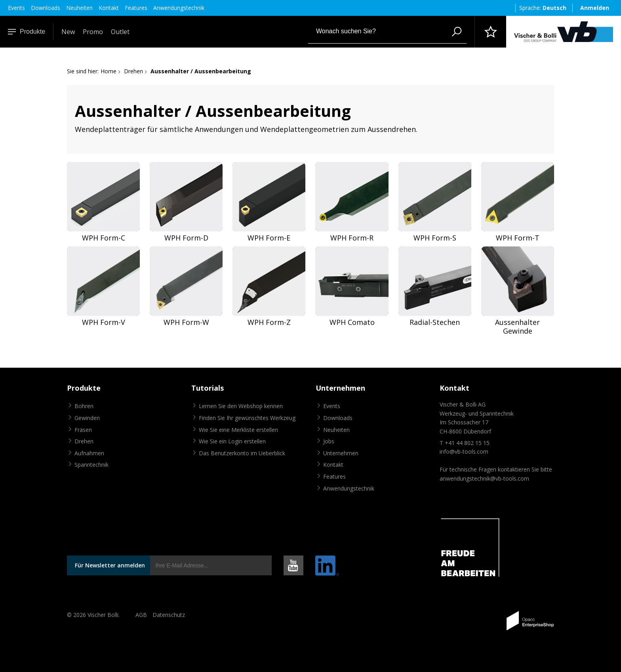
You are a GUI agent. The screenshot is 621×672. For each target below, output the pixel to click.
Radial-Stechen (435, 322)
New (68, 32)
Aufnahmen (89, 453)
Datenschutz (169, 615)
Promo (93, 32)
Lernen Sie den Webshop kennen (241, 406)
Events (16, 8)
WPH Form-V (104, 322)
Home (109, 71)
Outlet (120, 32)
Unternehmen (341, 453)
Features (136, 8)
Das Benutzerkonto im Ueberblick (242, 453)
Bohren (84, 406)
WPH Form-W (186, 322)
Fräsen (83, 430)
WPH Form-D (186, 238)
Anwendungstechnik (179, 8)
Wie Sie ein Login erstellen (232, 441)
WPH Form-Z (269, 322)
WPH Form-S (435, 238)
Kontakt (109, 8)
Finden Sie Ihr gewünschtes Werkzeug (247, 418)
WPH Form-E (269, 238)
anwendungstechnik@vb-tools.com (484, 478)
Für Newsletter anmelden (110, 565)
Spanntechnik (91, 465)
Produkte (27, 32)
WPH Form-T (518, 238)
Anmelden (595, 8)
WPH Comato (352, 322)
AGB (141, 615)
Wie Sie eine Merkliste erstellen (238, 430)
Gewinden (87, 418)
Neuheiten (79, 8)
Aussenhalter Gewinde (517, 327)
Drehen (133, 71)
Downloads (46, 8)
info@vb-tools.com (464, 451)
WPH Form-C (104, 238)
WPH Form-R (352, 238)
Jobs (329, 441)
